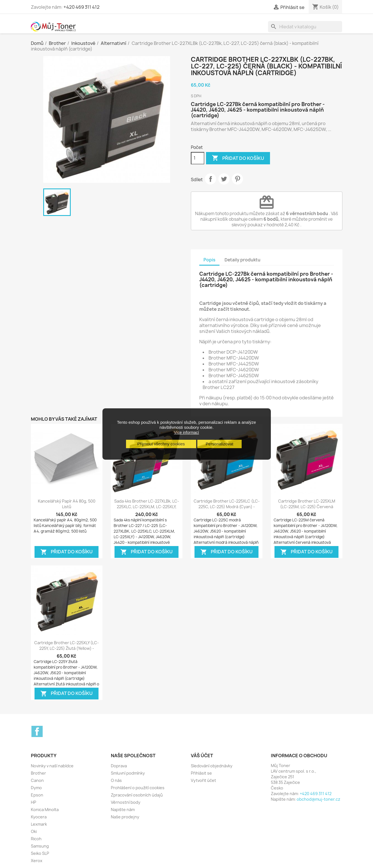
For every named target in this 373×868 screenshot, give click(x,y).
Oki (34, 831)
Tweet (224, 179)
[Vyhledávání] (305, 27)
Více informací (186, 432)
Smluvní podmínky (128, 773)
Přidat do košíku (238, 158)
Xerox (37, 861)
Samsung (40, 846)
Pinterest (237, 179)
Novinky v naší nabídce (52, 766)
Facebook (37, 731)
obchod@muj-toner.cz (318, 799)
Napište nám (123, 810)
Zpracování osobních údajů (137, 795)
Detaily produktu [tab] (242, 260)
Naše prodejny (125, 817)
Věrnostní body (126, 802)
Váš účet (202, 756)
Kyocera (39, 817)
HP (34, 802)
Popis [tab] (209, 260)
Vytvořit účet (203, 780)
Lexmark (39, 824)
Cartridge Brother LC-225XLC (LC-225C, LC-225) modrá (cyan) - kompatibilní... (227, 507)
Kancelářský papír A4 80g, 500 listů (67, 504)
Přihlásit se (201, 773)
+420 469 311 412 (82, 7)
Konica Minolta (45, 810)
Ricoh (36, 839)
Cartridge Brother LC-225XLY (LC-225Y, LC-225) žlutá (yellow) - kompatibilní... (67, 648)
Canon (37, 780)
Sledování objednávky (212, 766)
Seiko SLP (40, 853)
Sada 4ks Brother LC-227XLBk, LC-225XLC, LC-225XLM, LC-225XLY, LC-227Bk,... (147, 507)
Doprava (119, 766)
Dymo (36, 788)
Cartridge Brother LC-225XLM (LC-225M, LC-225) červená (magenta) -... (307, 507)
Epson (37, 795)
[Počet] (198, 158)
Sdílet (210, 179)
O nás (116, 780)
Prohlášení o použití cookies (138, 788)
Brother (38, 773)
